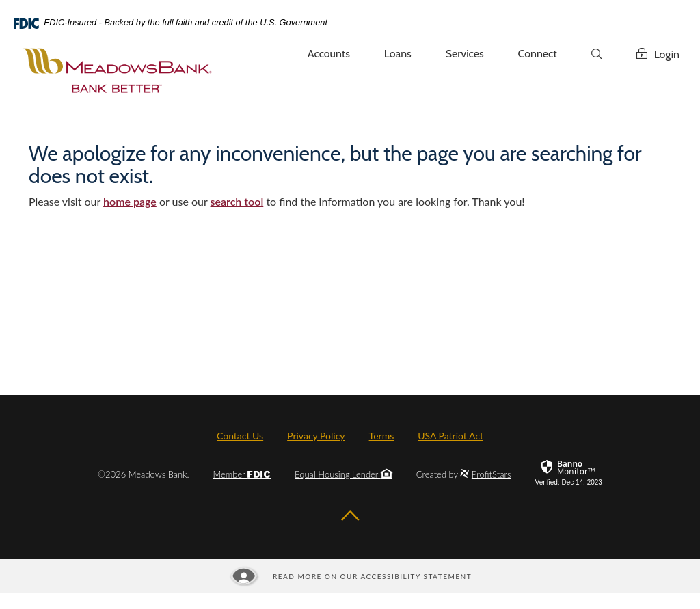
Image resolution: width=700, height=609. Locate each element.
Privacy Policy (316, 436)
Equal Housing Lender (344, 474)
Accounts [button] (329, 54)
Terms (382, 436)
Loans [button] (398, 54)
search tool (237, 201)
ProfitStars (492, 474)
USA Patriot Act (450, 436)
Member (242, 474)
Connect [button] (538, 54)
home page (130, 201)
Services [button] (465, 54)
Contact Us (240, 436)
